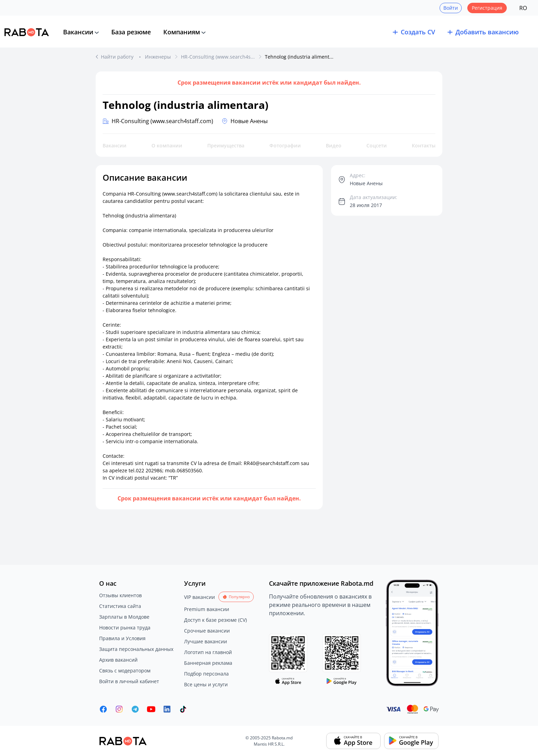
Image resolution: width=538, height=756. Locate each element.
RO (523, 8)
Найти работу (118, 57)
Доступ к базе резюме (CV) (215, 620)
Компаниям (182, 32)
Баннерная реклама (208, 663)
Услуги (195, 583)
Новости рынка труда (125, 628)
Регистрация (487, 8)
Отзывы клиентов (120, 595)
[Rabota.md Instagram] (119, 709)
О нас (108, 583)
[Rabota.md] (27, 32)
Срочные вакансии (207, 631)
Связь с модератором (125, 671)
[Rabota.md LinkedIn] (167, 709)
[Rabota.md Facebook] (103, 709)
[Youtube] (151, 709)
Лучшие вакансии (206, 641)
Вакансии (78, 32)
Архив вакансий (118, 660)
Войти (451, 8)
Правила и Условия (122, 638)
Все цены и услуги (206, 684)
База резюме (131, 32)
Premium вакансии (207, 609)
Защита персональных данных (136, 649)
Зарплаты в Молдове (124, 617)
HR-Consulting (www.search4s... (218, 57)
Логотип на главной (208, 652)
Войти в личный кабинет (129, 681)
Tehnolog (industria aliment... (299, 57)
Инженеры (158, 57)
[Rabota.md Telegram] (135, 709)
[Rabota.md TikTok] (183, 709)
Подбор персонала (206, 674)
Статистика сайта (120, 606)
